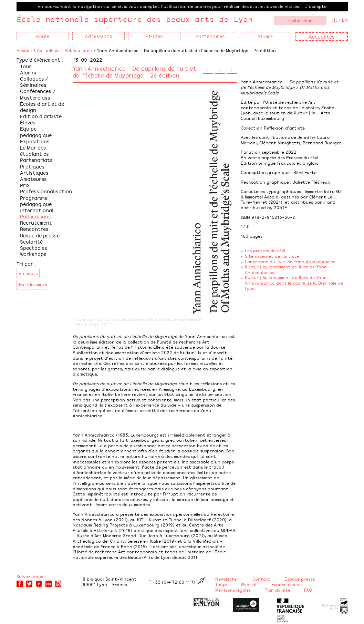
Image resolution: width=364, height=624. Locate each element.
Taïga (221, 584)
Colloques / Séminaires (34, 81)
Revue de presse (40, 235)
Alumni (28, 72)
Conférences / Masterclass (38, 94)
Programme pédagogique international (37, 204)
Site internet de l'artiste (272, 256)
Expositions (35, 141)
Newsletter (227, 579)
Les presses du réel (265, 250)
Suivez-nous (30, 576)
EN (345, 20)
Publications (78, 50)
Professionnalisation (46, 191)
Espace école (285, 584)
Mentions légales (233, 590)
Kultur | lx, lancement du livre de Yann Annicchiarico (286, 269)
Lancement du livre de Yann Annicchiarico (290, 262)
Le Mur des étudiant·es (34, 150)
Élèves (28, 122)
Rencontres (34, 229)
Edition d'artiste (41, 116)
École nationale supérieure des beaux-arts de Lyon (135, 19)
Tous (26, 66)
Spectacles (34, 248)
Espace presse (300, 579)
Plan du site (277, 590)
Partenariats (36, 160)
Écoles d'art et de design (42, 107)
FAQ (308, 590)
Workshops (33, 254)
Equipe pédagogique (36, 131)
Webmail (249, 584)
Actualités (322, 36)
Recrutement (36, 222)
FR (334, 20)
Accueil (24, 50)
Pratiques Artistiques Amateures (34, 172)
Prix (25, 185)
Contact (262, 579)
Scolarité (31, 241)
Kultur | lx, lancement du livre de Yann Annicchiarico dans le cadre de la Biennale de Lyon (294, 283)
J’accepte (316, 6)
